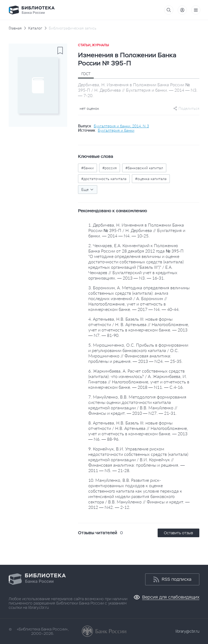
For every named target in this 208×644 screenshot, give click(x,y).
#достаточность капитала (104, 179)
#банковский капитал (144, 168)
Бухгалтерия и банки (116, 130)
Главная (15, 28)
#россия (110, 168)
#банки (87, 168)
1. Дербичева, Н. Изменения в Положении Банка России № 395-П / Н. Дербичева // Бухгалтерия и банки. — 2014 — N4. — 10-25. (137, 230)
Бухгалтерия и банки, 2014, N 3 (121, 126)
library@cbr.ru (187, 631)
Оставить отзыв (178, 533)
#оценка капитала (151, 179)
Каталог (35, 28)
